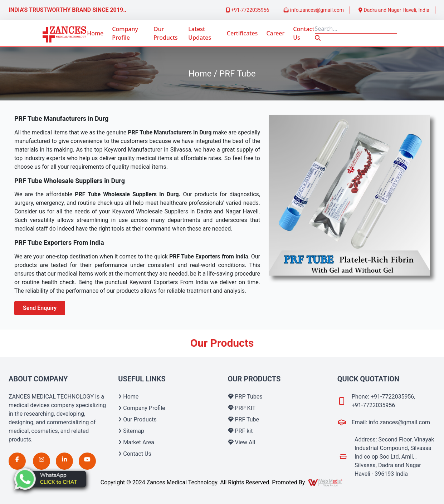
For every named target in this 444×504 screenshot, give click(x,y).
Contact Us (304, 33)
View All (242, 442)
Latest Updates (200, 33)
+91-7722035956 (248, 10)
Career (275, 33)
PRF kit (240, 431)
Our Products (166, 33)
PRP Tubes (245, 397)
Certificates (242, 33)
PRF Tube (244, 419)
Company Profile (125, 33)
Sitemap (131, 431)
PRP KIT (242, 408)
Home (95, 33)
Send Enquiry (40, 308)
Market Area (136, 442)
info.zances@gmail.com (314, 10)
